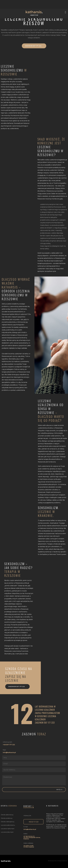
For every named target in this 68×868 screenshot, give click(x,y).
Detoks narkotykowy (8, 822)
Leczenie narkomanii (8, 829)
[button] (66, 12)
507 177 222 (49, 723)
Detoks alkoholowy (7, 815)
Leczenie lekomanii (7, 832)
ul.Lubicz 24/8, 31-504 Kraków (29, 846)
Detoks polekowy (7, 818)
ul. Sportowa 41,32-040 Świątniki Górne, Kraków (32, 837)
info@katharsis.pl (30, 829)
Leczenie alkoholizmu (8, 825)
